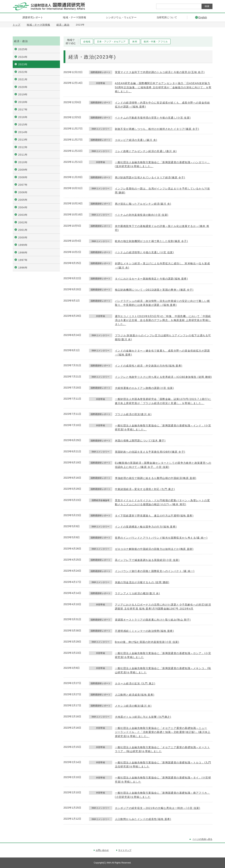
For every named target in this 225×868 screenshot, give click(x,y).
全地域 (87, 42)
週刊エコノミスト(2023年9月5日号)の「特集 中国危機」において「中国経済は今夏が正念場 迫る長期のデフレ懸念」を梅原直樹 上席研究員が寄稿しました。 (163, 320)
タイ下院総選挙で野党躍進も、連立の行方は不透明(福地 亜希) (154, 516)
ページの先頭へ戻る (202, 839)
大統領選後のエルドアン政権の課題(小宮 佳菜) (144, 388)
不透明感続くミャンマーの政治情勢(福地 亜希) (144, 631)
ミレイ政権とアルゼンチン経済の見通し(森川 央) (146, 151)
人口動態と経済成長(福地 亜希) (135, 695)
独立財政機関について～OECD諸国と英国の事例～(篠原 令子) (154, 290)
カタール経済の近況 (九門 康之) (135, 683)
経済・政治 (63, 25)
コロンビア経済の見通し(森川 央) (136, 140)
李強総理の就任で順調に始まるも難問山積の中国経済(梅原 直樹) (156, 478)
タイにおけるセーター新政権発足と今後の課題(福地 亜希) (151, 279)
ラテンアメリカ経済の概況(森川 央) (137, 593)
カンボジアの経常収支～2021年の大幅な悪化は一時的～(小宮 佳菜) (158, 808)
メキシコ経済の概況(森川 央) (133, 706)
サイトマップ (125, 850)
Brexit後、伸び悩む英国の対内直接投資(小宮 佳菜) (147, 642)
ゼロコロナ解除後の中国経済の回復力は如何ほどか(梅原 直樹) (154, 549)
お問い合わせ (102, 850)
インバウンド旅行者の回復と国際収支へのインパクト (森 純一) (155, 571)
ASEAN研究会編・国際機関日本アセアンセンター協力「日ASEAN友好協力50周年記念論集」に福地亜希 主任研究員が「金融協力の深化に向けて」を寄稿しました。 (163, 87)
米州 (135, 42)
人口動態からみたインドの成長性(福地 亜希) (143, 819)
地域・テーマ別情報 (38, 25)
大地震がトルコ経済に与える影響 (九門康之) (143, 717)
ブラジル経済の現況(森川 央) (133, 414)
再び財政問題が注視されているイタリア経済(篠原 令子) (150, 177)
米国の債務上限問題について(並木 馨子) (140, 441)
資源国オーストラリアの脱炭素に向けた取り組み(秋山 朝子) (153, 620)
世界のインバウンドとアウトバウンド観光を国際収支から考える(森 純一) (161, 538)
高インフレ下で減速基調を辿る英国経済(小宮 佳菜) (147, 560)
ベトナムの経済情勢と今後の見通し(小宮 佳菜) (144, 252)
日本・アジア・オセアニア (111, 42)
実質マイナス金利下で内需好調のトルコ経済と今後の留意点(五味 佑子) (160, 72)
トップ (17, 25)
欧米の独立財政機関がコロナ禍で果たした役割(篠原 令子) (151, 241)
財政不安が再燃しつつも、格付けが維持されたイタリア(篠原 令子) (157, 129)
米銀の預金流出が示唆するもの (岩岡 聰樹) (142, 582)
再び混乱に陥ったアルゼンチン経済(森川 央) (143, 204)
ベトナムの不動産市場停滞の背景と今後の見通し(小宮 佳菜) (153, 118)
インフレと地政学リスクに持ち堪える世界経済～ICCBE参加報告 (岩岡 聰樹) (164, 377)
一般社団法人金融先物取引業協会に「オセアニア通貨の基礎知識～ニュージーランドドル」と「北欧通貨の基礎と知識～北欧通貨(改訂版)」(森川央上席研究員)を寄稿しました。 (163, 732)
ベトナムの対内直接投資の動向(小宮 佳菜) (142, 215)
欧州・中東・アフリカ (156, 42)
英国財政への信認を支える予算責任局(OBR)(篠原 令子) (150, 452)
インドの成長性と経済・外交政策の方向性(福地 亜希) (149, 366)
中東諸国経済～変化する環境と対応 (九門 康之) (145, 489)
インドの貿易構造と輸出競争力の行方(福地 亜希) (146, 527)
